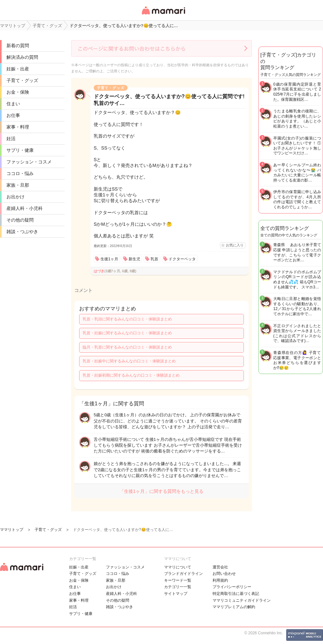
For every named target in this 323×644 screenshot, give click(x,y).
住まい (13, 104)
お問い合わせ (224, 574)
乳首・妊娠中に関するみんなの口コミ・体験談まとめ (129, 361)
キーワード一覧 (178, 580)
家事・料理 (18, 127)
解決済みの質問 (22, 57)
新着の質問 (18, 46)
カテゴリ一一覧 (178, 587)
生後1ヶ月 (109, 259)
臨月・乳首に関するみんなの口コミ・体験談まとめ (127, 347)
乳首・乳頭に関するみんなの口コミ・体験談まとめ (127, 319)
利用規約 (220, 580)
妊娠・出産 (18, 69)
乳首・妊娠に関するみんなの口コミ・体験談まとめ (127, 333)
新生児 (134, 259)
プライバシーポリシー (232, 587)
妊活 (11, 139)
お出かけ (16, 197)
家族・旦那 (18, 185)
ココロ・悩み (20, 173)
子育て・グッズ (22, 80)
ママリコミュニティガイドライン (242, 600)
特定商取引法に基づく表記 (236, 594)
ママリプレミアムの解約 (234, 607)
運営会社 (220, 567)
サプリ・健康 (20, 150)
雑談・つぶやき (22, 232)
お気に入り (235, 245)
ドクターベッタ (182, 259)
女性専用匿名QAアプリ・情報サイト (163, 15)
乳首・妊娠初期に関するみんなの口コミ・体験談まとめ (131, 375)
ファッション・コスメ (29, 162)
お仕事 (13, 115)
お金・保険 (18, 92)
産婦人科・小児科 (25, 208)
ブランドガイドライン (183, 574)
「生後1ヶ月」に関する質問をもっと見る (161, 491)
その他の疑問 (20, 220)
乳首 (154, 259)
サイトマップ (176, 594)
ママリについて (178, 567)
